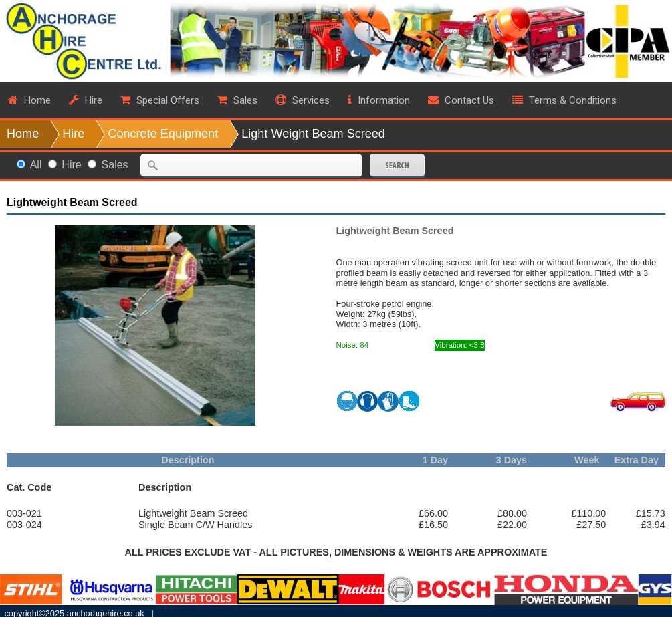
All (36, 165)
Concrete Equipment (163, 134)
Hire (73, 134)
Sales (115, 165)
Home (23, 134)
